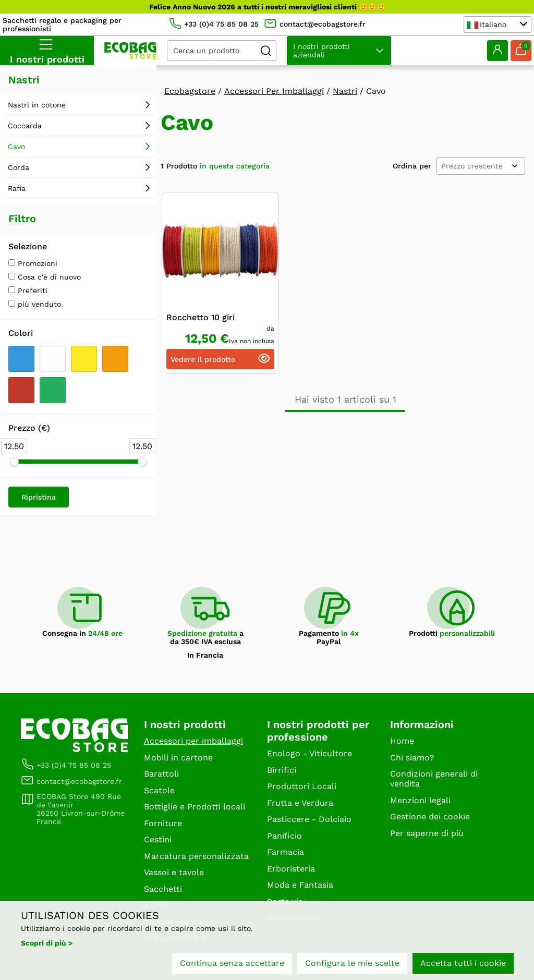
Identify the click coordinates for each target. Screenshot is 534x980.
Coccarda (25, 126)
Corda (19, 167)
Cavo (16, 147)
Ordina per (412, 166)
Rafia (17, 188)
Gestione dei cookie (430, 816)
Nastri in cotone (37, 105)
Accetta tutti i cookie (463, 963)
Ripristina (39, 497)
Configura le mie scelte (352, 963)
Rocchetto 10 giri (201, 317)
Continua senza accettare (232, 963)
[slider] (14, 462)
